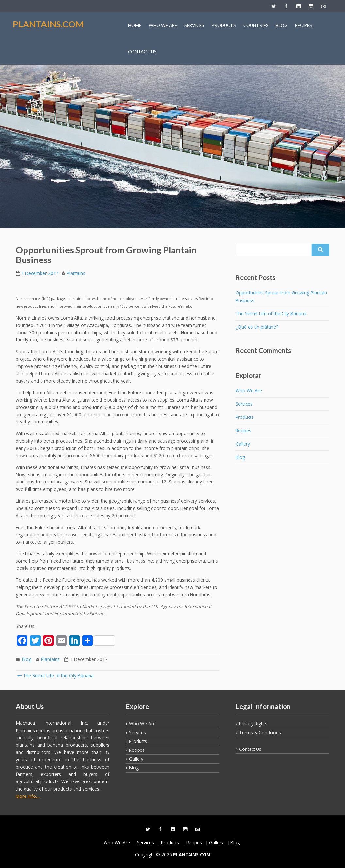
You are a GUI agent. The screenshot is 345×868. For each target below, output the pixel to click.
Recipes (243, 430)
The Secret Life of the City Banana (55, 676)
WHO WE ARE (163, 25)
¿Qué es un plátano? (257, 327)
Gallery (243, 444)
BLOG (282, 25)
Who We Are (249, 391)
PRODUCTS (224, 25)
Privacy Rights (253, 724)
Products (245, 417)
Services (244, 404)
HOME (135, 25)
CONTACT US (142, 52)
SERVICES (194, 25)
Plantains (76, 273)
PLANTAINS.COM (48, 24)
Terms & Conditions (260, 732)
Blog (27, 659)
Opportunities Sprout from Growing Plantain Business (281, 297)
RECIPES (303, 25)
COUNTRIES (256, 25)
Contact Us (250, 749)
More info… (28, 796)
